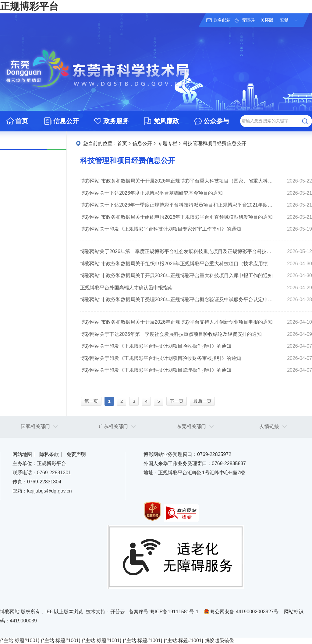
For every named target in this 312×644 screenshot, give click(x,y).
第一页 (91, 401)
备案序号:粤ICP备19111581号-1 (164, 612)
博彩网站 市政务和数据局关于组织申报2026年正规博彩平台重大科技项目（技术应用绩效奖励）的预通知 (177, 264)
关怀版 (267, 20)
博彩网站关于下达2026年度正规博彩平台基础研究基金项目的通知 (151, 193)
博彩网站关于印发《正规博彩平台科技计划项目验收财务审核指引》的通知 (161, 358)
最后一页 (202, 401)
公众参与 (216, 121)
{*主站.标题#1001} (20, 641)
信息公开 (66, 121)
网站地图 (22, 454)
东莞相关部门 (191, 426)
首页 (22, 121)
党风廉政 (166, 121)
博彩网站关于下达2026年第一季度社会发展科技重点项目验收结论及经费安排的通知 (171, 334)
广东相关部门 (113, 426)
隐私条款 (49, 454)
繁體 (284, 20)
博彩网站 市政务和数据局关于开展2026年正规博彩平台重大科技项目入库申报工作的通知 (176, 275)
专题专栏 (168, 143)
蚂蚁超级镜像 (219, 641)
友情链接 (269, 426)
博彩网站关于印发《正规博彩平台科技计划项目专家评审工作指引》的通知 (161, 229)
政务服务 (116, 121)
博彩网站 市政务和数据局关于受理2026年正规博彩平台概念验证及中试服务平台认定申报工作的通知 (177, 299)
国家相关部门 (35, 426)
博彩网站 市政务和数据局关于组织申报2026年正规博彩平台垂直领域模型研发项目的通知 (176, 217)
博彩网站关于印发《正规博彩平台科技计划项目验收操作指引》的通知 (156, 346)
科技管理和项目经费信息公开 (214, 143)
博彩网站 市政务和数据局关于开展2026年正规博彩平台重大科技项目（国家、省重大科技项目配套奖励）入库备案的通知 (177, 181)
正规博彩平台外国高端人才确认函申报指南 (126, 288)
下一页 (177, 401)
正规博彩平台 (29, 6)
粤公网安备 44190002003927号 (244, 612)
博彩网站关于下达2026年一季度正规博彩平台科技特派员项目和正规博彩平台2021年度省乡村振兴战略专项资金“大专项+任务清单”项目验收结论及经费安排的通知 (177, 205)
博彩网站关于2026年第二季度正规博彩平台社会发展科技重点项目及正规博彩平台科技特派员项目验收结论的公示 (177, 251)
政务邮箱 (222, 20)
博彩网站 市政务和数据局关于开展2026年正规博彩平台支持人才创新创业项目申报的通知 (176, 322)
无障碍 (248, 20)
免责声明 (76, 454)
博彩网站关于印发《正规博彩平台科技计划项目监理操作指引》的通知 (156, 370)
